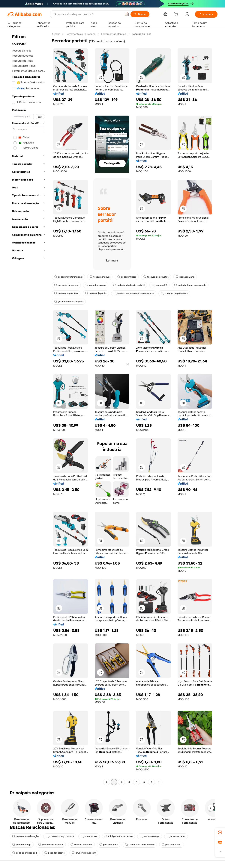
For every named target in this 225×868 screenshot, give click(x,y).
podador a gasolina (66, 293)
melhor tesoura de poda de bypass (134, 293)
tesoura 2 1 (159, 285)
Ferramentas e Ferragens (81, 34)
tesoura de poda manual (140, 845)
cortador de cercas (66, 285)
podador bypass (96, 285)
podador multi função (25, 836)
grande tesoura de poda (69, 302)
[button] (127, 14)
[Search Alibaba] (88, 14)
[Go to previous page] (106, 782)
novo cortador (176, 836)
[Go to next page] (159, 782)
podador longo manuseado (190, 285)
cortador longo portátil (60, 836)
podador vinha (185, 277)
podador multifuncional (68, 277)
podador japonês (96, 293)
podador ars (89, 836)
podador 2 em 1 (172, 845)
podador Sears (127, 277)
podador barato (55, 853)
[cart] (177, 15)
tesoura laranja (150, 836)
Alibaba (56, 34)
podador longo (22, 845)
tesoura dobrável (81, 845)
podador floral (109, 845)
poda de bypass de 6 (25, 853)
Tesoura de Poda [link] (142, 34)
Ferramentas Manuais (114, 34)
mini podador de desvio (118, 836)
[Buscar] (140, 14)
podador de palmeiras (174, 293)
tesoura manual (100, 277)
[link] (220, 832)
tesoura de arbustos (156, 277)
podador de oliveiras (51, 845)
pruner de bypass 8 (84, 853)
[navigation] (28, 408)
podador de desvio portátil (129, 285)
